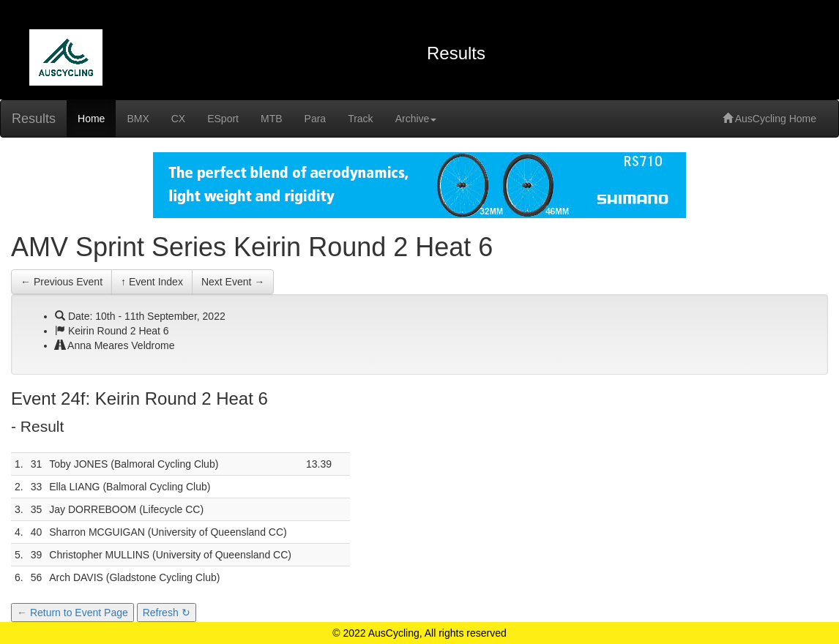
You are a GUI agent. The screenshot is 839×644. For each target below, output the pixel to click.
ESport (223, 119)
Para (316, 119)
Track (360, 119)
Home (91, 119)
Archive (416, 119)
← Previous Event (61, 282)
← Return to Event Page (72, 613)
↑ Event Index (152, 282)
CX (178, 119)
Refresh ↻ (167, 613)
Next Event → (233, 282)
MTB (272, 119)
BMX (138, 119)
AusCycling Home (769, 119)
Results (34, 119)
